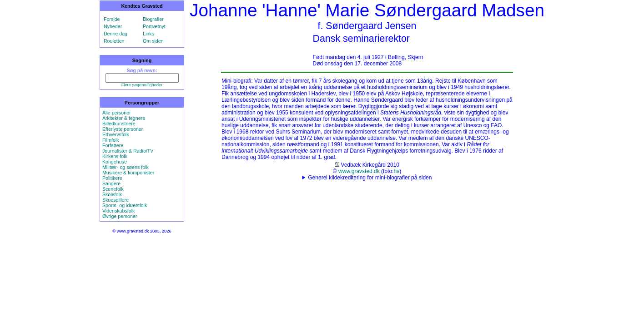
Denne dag (116, 34)
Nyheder (113, 26)
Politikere (112, 178)
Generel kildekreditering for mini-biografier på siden (370, 178)
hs (396, 171)
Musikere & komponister (128, 173)
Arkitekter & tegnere (124, 118)
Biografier (153, 19)
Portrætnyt (154, 26)
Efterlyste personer (123, 129)
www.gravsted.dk (359, 171)
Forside (112, 19)
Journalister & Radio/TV (128, 151)
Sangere (111, 183)
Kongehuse (115, 162)
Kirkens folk (115, 156)
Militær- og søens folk (126, 167)
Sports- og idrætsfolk (125, 205)
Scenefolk (113, 189)
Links (148, 34)
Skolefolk (112, 194)
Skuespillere (116, 200)
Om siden (153, 41)
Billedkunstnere (119, 124)
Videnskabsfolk (118, 211)
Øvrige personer (120, 216)
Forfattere (113, 145)
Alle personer (117, 113)
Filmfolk (111, 140)
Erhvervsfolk (116, 134)
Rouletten (114, 41)
